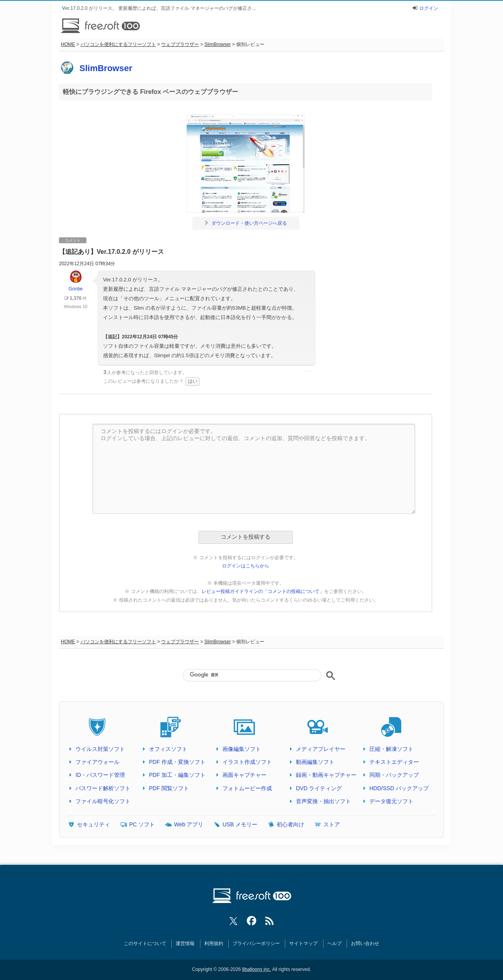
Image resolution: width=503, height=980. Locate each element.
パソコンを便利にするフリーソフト (118, 44)
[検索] (252, 675)
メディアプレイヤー (321, 749)
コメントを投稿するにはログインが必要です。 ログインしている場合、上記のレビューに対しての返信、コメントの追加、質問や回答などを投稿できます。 (254, 469)
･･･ (309, 371)
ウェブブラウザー (180, 44)
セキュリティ (94, 824)
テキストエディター (394, 762)
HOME (68, 44)
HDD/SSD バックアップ (399, 788)
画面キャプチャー (244, 775)
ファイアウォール (97, 762)
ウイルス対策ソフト (100, 749)
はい (193, 381)
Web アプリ (189, 824)
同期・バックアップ (394, 775)
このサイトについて (145, 943)
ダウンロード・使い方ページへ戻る (246, 223)
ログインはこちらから (246, 566)
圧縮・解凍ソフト (391, 749)
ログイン (429, 8)
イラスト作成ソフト (247, 762)
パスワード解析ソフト (103, 788)
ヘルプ (334, 943)
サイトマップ (303, 943)
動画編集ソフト (315, 762)
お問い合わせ (365, 943)
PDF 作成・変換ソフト (177, 762)
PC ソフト (142, 824)
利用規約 (214, 943)
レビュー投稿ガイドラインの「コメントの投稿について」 (263, 591)
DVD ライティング (319, 788)
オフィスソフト (168, 749)
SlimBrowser (218, 44)
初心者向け (290, 824)
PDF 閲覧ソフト (169, 788)
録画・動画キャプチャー (326, 775)
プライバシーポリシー (256, 943)
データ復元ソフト (391, 801)
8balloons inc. (256, 969)
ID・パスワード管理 (100, 775)
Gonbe (75, 281)
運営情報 (185, 943)
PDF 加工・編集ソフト (177, 775)
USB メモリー (240, 824)
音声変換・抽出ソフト (323, 801)
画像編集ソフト (242, 749)
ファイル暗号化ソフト (103, 801)
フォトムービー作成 (247, 788)
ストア (332, 824)
